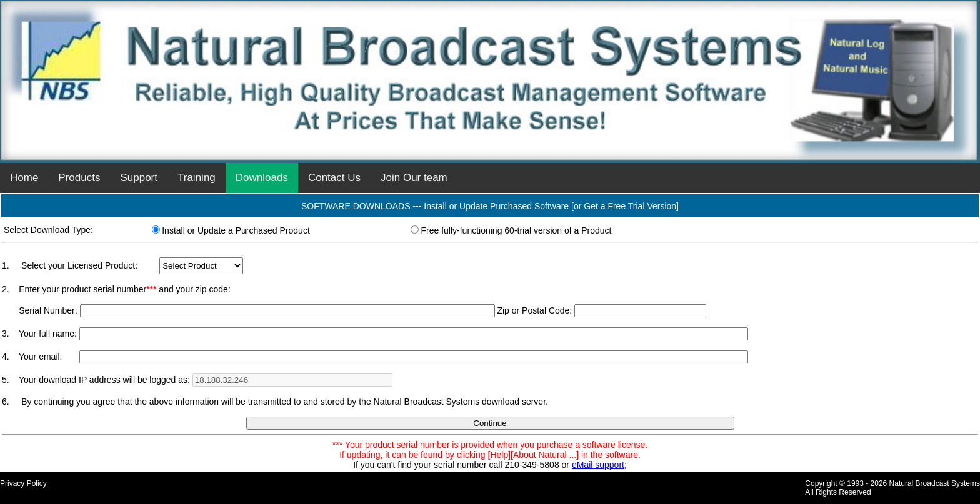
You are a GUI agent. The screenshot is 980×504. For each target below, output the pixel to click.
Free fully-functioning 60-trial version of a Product (516, 230)
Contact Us (334, 178)
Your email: (41, 357)
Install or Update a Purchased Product (236, 230)
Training (197, 178)
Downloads (262, 178)
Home (24, 178)
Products (79, 178)
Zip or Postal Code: (534, 310)
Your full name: (49, 334)
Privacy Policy (23, 483)
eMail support (598, 465)
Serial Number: (48, 310)
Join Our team (414, 178)
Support (139, 178)
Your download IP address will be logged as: (106, 380)
